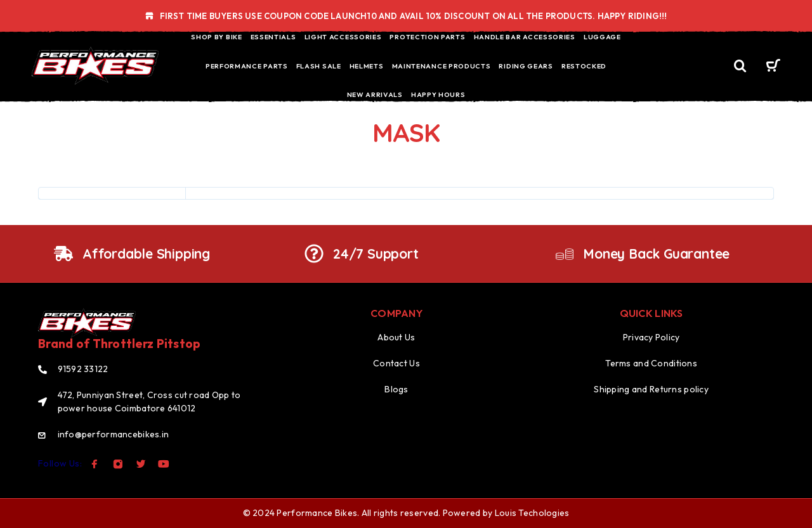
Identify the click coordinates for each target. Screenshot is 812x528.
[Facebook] (95, 464)
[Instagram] (118, 464)
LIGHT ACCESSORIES (343, 37)
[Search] (740, 66)
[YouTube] (164, 464)
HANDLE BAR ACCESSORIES (525, 37)
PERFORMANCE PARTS (247, 66)
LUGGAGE (602, 37)
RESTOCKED (584, 66)
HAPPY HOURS (438, 94)
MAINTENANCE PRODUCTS (442, 66)
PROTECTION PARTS (427, 37)
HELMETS (367, 66)
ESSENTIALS (273, 37)
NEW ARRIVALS (375, 94)
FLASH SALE (319, 66)
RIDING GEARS (526, 66)
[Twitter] (141, 464)
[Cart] (773, 67)
